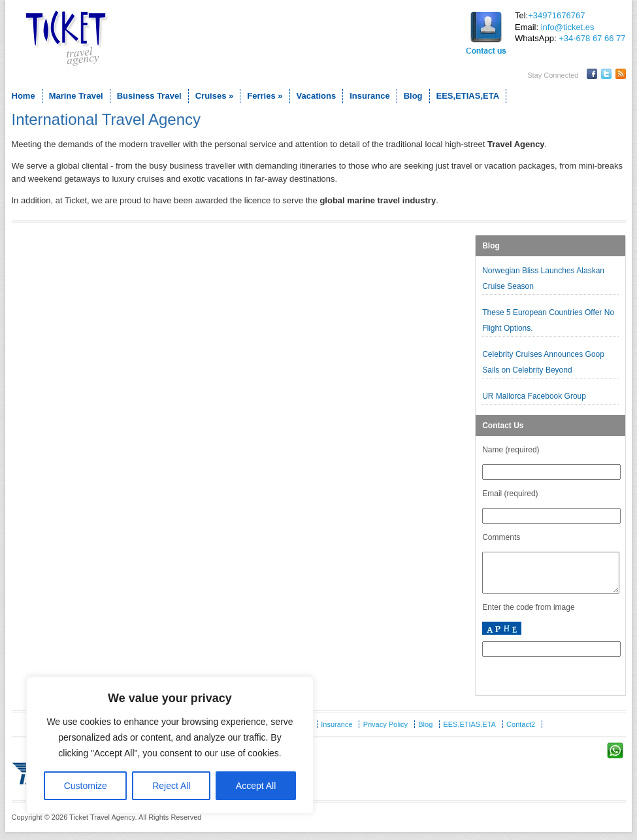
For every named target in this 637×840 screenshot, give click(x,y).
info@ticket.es (568, 27)
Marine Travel (76, 96)
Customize (86, 786)
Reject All (171, 786)
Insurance (369, 96)
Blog (413, 96)
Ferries (265, 96)
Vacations (317, 96)
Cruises (215, 96)
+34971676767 (556, 15)
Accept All (256, 786)
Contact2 (521, 732)
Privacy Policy (385, 732)
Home (24, 96)
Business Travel (149, 96)
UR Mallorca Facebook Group (535, 396)
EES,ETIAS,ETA (468, 96)
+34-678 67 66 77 (592, 38)
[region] (170, 745)
